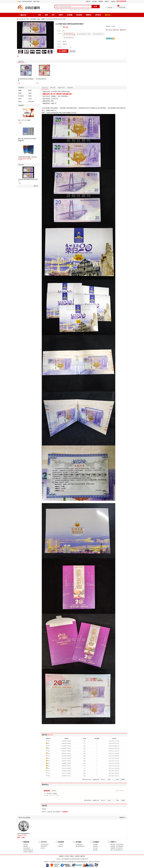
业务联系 (77, 856)
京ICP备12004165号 (82, 862)
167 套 (64, 41)
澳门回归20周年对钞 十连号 (84, 34)
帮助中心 (107, 1)
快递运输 (60, 846)
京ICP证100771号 (72, 862)
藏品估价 (108, 15)
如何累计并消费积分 (28, 852)
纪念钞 (38, 19)
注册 (38, 1)
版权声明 (83, 856)
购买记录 (53, 88)
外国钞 (20, 101)
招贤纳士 (72, 856)
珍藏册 (43, 19)
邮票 (46, 15)
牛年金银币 (70, 10)
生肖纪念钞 (21, 96)
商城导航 (101, 1)
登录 (35, 1)
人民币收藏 (33, 19)
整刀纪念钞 (31, 101)
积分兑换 (94, 1)
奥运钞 (30, 90)
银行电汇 (43, 848)
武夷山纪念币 (63, 10)
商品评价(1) (61, 88)
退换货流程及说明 (80, 846)
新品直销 (79, 15)
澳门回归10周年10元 (69, 38)
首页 (40, 15)
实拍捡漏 (70, 15)
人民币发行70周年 (85, 10)
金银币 (61, 15)
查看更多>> (122, 818)
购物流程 (26, 846)
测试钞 (20, 93)
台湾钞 (30, 99)
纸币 (53, 15)
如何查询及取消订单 (28, 850)
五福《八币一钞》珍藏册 (24, 120)
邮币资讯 (98, 15)
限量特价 (89, 15)
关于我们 (67, 856)
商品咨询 (70, 88)
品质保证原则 (79, 844)
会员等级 (26, 844)
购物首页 (61, 856)
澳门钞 (20, 99)
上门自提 (60, 844)
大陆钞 (30, 93)
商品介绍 (45, 88)
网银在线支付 (44, 846)
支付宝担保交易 (45, 844)
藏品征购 (95, 850)
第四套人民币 (77, 10)
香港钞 (30, 96)
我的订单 (88, 1)
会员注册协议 (27, 848)
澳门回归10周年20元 (98, 34)
